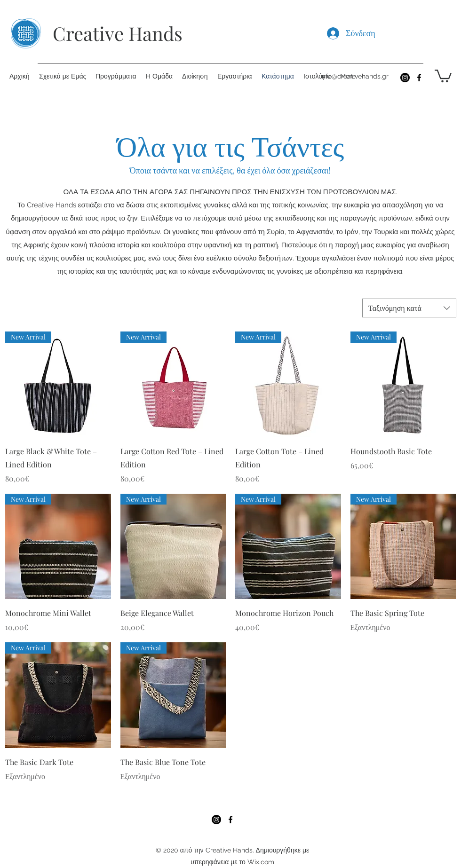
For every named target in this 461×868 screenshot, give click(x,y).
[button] (443, 75)
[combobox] (409, 308)
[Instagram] (405, 78)
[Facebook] (419, 78)
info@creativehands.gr (354, 76)
